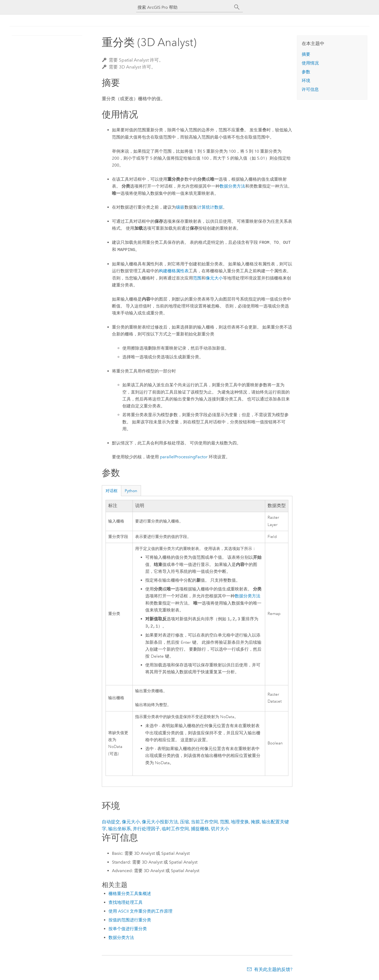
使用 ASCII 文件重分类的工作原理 (140, 911)
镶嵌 (180, 207)
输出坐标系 (120, 829)
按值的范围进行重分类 (130, 920)
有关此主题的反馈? (273, 969)
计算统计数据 (210, 207)
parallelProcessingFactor (184, 457)
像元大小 (214, 278)
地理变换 (240, 822)
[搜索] (237, 7)
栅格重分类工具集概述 (130, 894)
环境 (306, 81)
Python (131, 491)
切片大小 (220, 829)
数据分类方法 (232, 186)
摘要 (306, 54)
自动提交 (111, 822)
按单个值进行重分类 (128, 929)
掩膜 (255, 822)
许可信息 (310, 89)
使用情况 (310, 63)
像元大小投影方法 (160, 822)
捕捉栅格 (200, 829)
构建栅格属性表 (174, 271)
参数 (306, 72)
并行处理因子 (146, 829)
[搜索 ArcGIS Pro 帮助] (184, 7)
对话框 (112, 491)
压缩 (184, 822)
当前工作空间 (204, 822)
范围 (197, 278)
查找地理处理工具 (126, 902)
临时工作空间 (175, 829)
